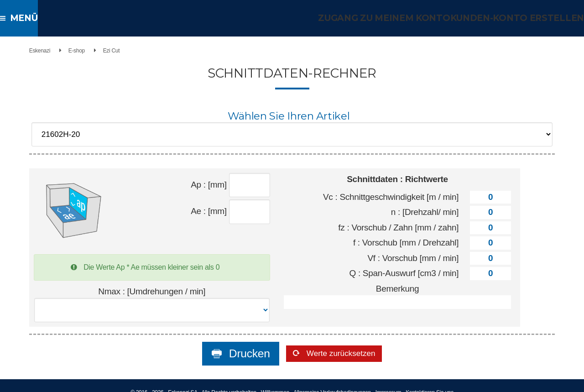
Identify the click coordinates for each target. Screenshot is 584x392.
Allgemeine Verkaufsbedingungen (332, 381)
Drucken (228, 342)
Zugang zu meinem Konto (395, 18)
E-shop (66, 51)
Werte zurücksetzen (342, 342)
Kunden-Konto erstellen (521, 18)
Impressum (388, 381)
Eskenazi (29, 51)
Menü (26, 18)
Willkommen (275, 381)
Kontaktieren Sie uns (430, 381)
